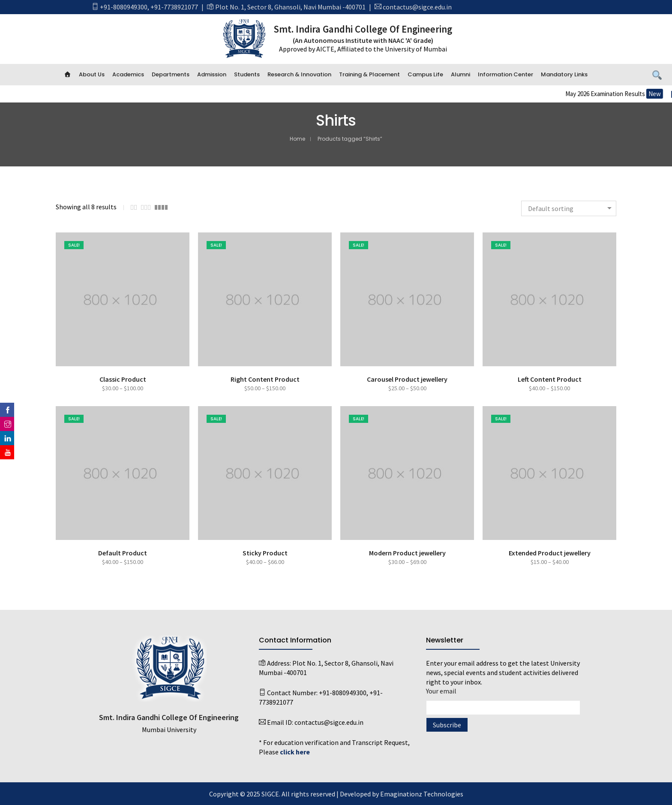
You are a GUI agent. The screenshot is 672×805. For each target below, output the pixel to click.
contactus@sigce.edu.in (417, 7)
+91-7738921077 (174, 7)
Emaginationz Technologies (422, 794)
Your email (503, 699)
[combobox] (569, 208)
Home (297, 139)
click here (295, 752)
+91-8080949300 (124, 7)
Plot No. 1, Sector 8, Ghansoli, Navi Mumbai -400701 (290, 7)
